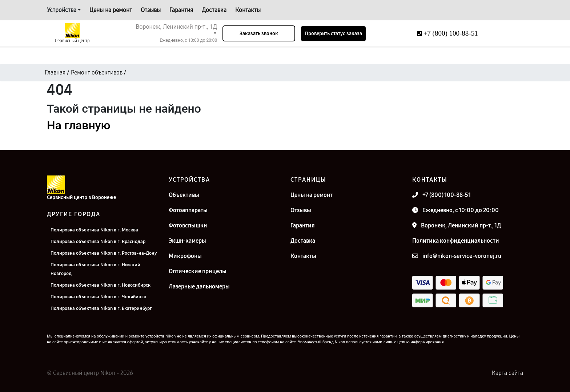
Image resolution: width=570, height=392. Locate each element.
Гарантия (181, 10)
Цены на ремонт (111, 10)
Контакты (248, 10)
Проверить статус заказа (333, 34)
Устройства (62, 10)
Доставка (214, 10)
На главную (79, 125)
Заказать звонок (259, 34)
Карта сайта (507, 373)
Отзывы (151, 10)
